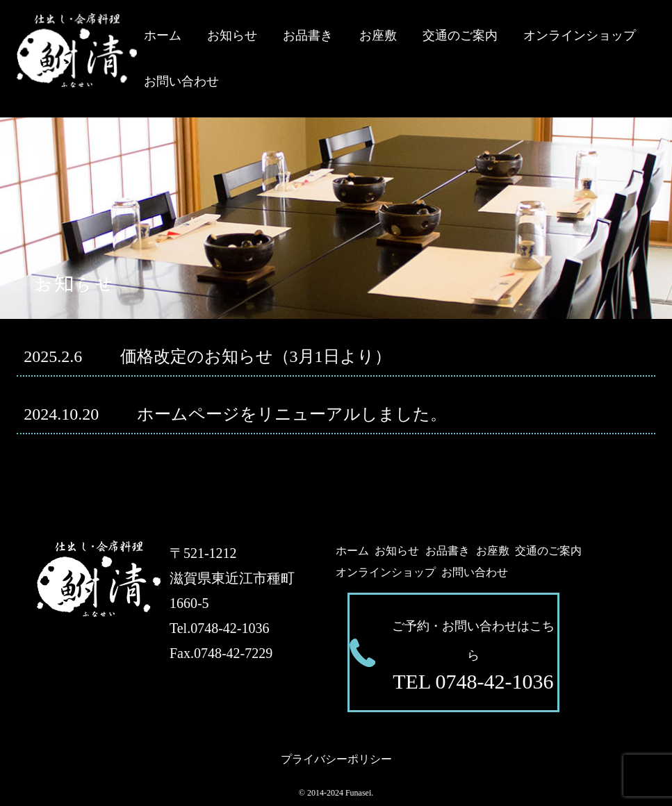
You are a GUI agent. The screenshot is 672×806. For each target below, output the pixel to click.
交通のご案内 (460, 35)
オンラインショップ (580, 35)
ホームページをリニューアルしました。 (235, 414)
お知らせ (232, 35)
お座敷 (378, 35)
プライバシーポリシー (336, 759)
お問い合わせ (181, 81)
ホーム (163, 35)
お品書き (308, 35)
